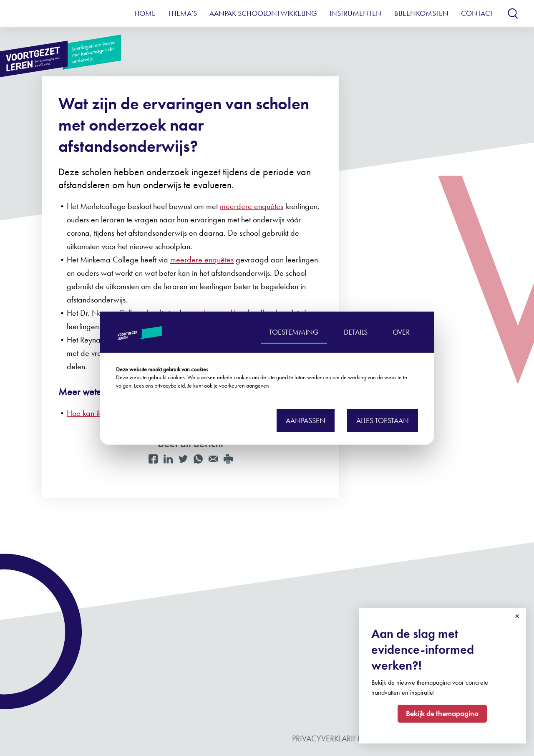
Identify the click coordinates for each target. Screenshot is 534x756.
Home (145, 13)
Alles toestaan (383, 420)
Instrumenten (356, 13)
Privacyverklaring (329, 738)
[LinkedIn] (168, 459)
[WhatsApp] (198, 459)
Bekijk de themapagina (442, 713)
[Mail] (213, 459)
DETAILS (356, 332)
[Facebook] (153, 459)
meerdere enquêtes (252, 206)
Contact (477, 13)
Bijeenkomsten (421, 13)
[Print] (228, 459)
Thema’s (183, 13)
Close (517, 616)
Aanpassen (306, 420)
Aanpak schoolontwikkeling (263, 13)
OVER (401, 332)
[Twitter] (183, 459)
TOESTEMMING (294, 332)
